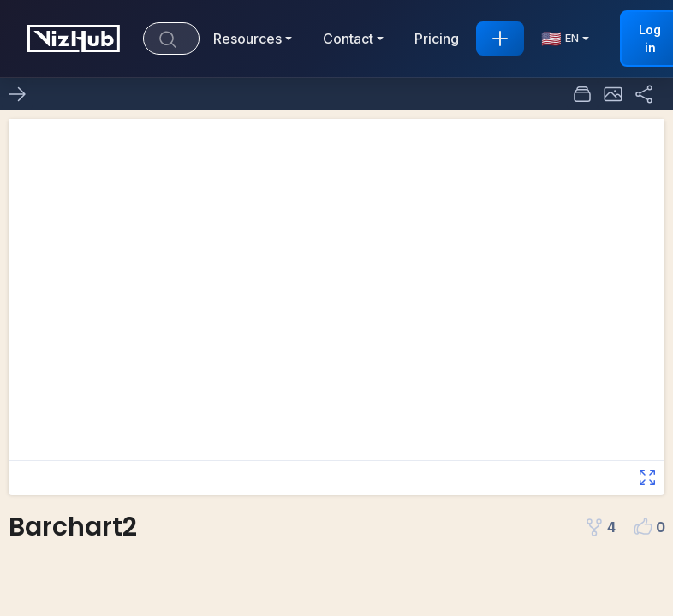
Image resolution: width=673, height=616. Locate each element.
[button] (613, 94)
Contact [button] (348, 38)
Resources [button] (247, 38)
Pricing (437, 38)
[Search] (171, 38)
